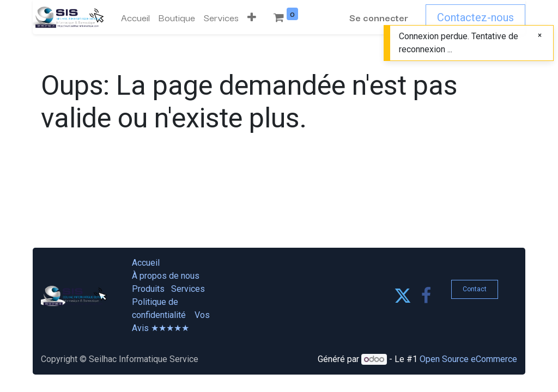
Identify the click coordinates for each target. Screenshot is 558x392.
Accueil (146, 263)
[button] (252, 17)
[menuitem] (135, 17)
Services (188, 289)
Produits (148, 289)
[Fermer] (540, 35)
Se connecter (379, 17)
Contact (475, 289)
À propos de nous (166, 276)
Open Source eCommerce (468, 359)
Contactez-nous (475, 17)
